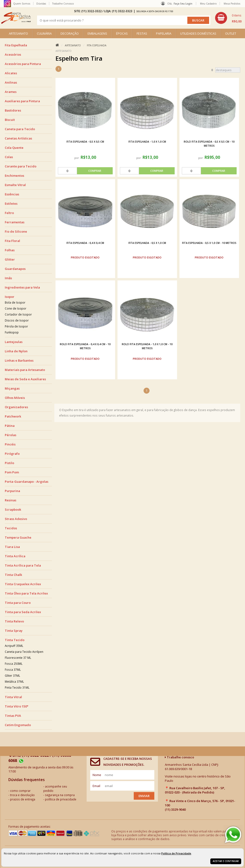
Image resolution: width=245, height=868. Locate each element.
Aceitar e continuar (226, 861)
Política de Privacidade (176, 853)
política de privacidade (61, 799)
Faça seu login (183, 4)
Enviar (144, 796)
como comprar (20, 791)
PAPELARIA (164, 33)
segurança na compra (60, 795)
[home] (16, 18)
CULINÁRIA (44, 33)
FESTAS (142, 33)
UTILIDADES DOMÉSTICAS (198, 33)
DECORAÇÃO (70, 33)
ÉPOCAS (122, 33)
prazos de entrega (23, 799)
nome (97, 775)
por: (77, 158)
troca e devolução (22, 795)
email (96, 786)
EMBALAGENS (97, 33)
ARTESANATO (18, 33)
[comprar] (85, 171)
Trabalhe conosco (179, 757)
